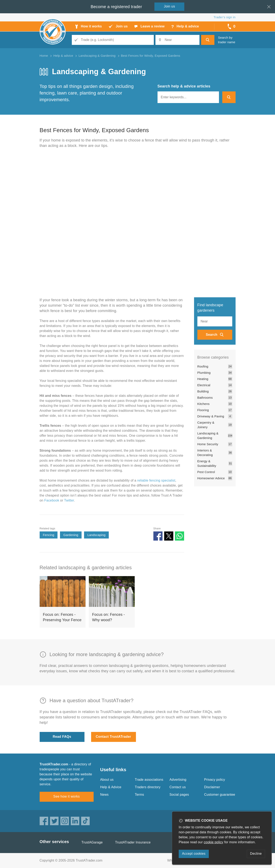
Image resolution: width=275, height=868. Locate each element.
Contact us (178, 787)
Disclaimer (212, 787)
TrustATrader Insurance (133, 842)
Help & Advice (111, 787)
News (104, 795)
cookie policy (214, 842)
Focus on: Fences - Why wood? (109, 617)
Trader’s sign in (224, 17)
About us (107, 780)
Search (212, 335)
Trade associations (149, 780)
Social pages (179, 795)
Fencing (49, 535)
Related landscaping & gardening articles (86, 567)
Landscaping (96, 535)
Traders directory (148, 787)
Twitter (69, 500)
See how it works (67, 796)
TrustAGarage (92, 842)
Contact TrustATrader (113, 737)
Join (170, 6)
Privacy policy (215, 780)
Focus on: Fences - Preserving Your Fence (62, 617)
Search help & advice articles (184, 86)
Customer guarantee (220, 795)
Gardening (71, 535)
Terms (140, 795)
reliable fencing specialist (156, 480)
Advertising (178, 780)
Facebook (52, 500)
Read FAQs (62, 737)
